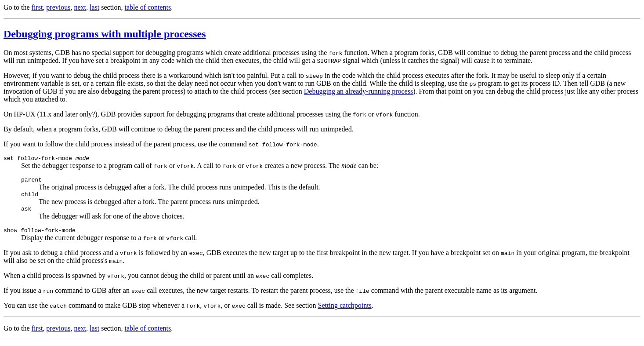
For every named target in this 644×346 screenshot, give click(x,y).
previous (58, 7)
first (37, 7)
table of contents (148, 7)
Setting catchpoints (345, 312)
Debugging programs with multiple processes (105, 34)
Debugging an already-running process (358, 91)
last (94, 7)
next (80, 7)
